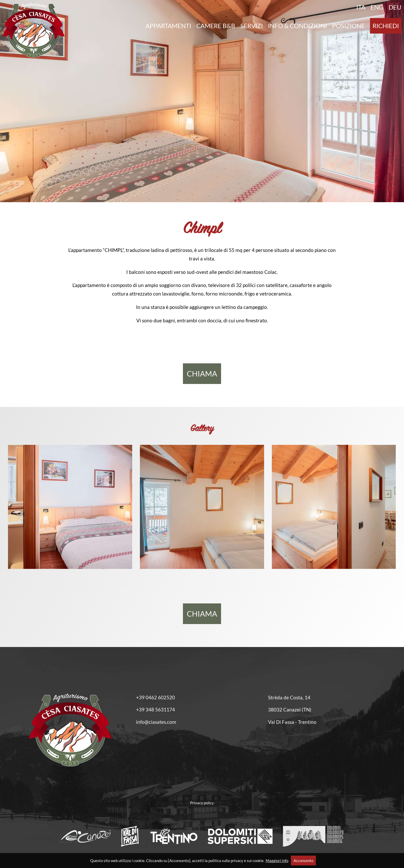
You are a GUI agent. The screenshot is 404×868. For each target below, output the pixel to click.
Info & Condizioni (297, 26)
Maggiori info (277, 861)
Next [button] (394, 104)
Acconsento (303, 861)
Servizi (252, 26)
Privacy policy (202, 803)
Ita (361, 7)
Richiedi (386, 26)
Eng (377, 7)
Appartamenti (168, 26)
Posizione (348, 26)
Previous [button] (10, 104)
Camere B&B (216, 26)
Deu (395, 7)
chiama (202, 374)
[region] (202, 101)
